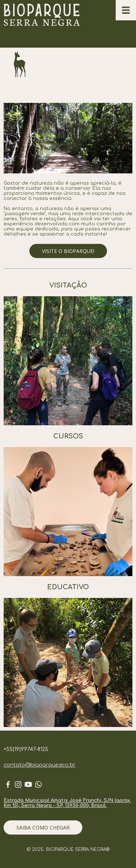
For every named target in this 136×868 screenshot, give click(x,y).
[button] (68, 251)
